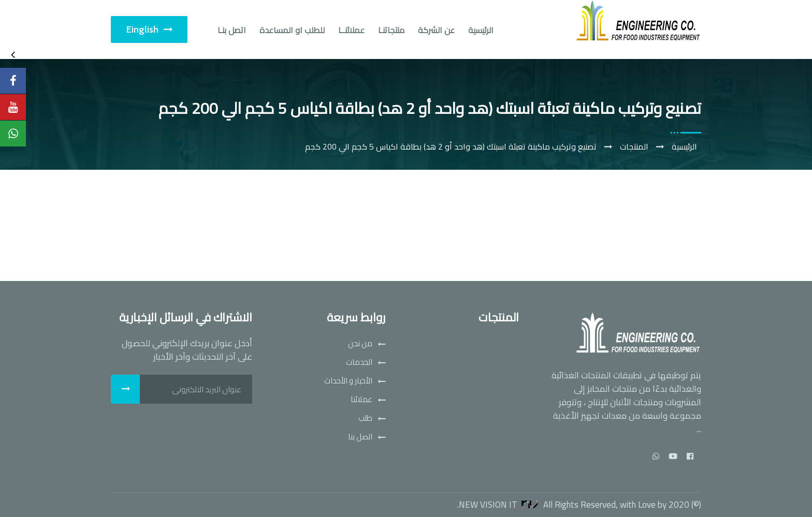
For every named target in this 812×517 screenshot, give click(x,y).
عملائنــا (351, 30)
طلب (365, 418)
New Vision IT (500, 505)
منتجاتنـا (391, 30)
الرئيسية (481, 30)
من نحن (360, 344)
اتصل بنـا (232, 30)
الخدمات (359, 362)
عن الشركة (436, 30)
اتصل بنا (360, 437)
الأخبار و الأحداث (348, 381)
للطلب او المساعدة (292, 30)
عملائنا (361, 400)
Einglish (149, 29)
